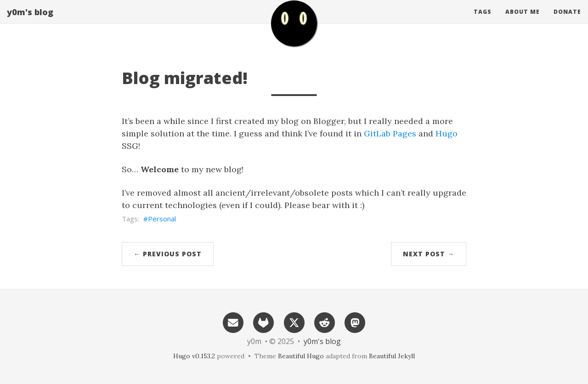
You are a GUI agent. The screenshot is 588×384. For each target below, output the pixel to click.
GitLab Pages (390, 133)
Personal (162, 219)
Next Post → (429, 254)
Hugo (447, 133)
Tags (483, 20)
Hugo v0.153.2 (194, 356)
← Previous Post (168, 254)
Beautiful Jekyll (392, 356)
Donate (567, 20)
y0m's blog (30, 21)
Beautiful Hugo (301, 356)
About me (523, 20)
